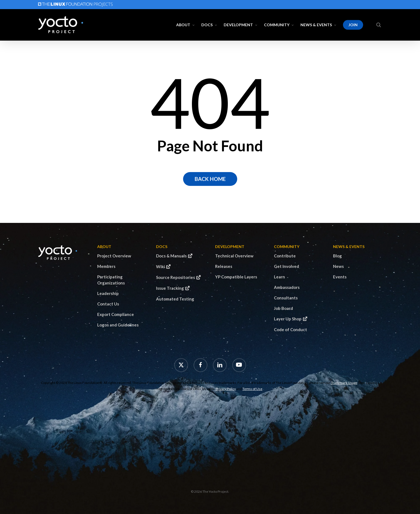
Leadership (108, 293)
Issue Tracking (170, 288)
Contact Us (108, 304)
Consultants (286, 298)
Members (106, 266)
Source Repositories (175, 277)
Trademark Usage (344, 383)
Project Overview (114, 256)
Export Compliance (116, 314)
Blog (337, 256)
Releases (224, 266)
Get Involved (286, 266)
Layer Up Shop (288, 319)
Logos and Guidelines (118, 325)
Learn (279, 277)
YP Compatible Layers (236, 277)
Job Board (283, 308)
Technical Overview (234, 256)
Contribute (285, 256)
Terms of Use (252, 389)
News (338, 266)
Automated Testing (175, 299)
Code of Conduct (290, 330)
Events (340, 277)
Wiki (160, 267)
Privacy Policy (226, 389)
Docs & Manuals (171, 256)
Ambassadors (287, 287)
